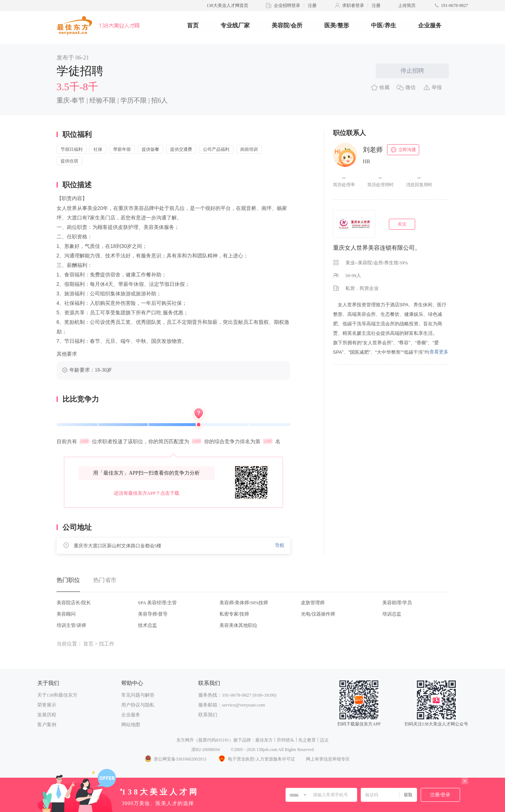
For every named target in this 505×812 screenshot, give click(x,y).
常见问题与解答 (138, 695)
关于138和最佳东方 (58, 695)
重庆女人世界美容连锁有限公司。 (377, 248)
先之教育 (307, 740)
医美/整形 (337, 25)
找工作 (107, 644)
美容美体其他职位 (238, 625)
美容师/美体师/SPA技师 (244, 603)
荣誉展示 (47, 705)
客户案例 (47, 725)
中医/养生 (383, 25)
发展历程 (47, 715)
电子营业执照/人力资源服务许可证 (256, 759)
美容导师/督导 (153, 614)
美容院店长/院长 (74, 603)
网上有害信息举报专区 (328, 759)
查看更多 (439, 352)
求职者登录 (353, 5)
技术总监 (148, 625)
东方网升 (185, 740)
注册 (312, 5)
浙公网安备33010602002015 (175, 759)
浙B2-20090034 (206, 750)
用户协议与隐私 (138, 705)
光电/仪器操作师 (318, 614)
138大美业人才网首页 (227, 5)
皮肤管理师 (313, 603)
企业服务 (430, 25)
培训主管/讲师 (72, 625)
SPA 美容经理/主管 (158, 603)
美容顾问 (66, 614)
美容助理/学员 (397, 603)
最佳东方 (264, 740)
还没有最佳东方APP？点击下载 (147, 493)
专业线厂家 (235, 25)
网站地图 (131, 725)
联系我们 (208, 715)
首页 (193, 25)
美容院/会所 (287, 25)
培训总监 (392, 614)
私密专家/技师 (234, 614)
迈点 (324, 740)
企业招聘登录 (287, 5)
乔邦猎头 (286, 740)
